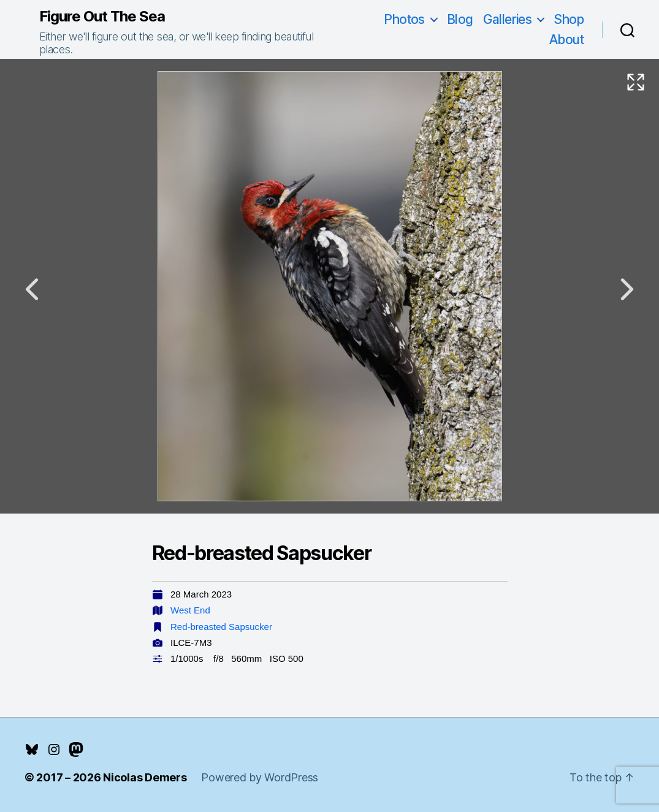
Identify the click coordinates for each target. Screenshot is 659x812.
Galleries (508, 19)
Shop (569, 19)
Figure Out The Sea (102, 17)
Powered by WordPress (260, 777)
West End (190, 610)
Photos (404, 19)
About (566, 40)
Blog (460, 19)
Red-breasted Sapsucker (221, 627)
